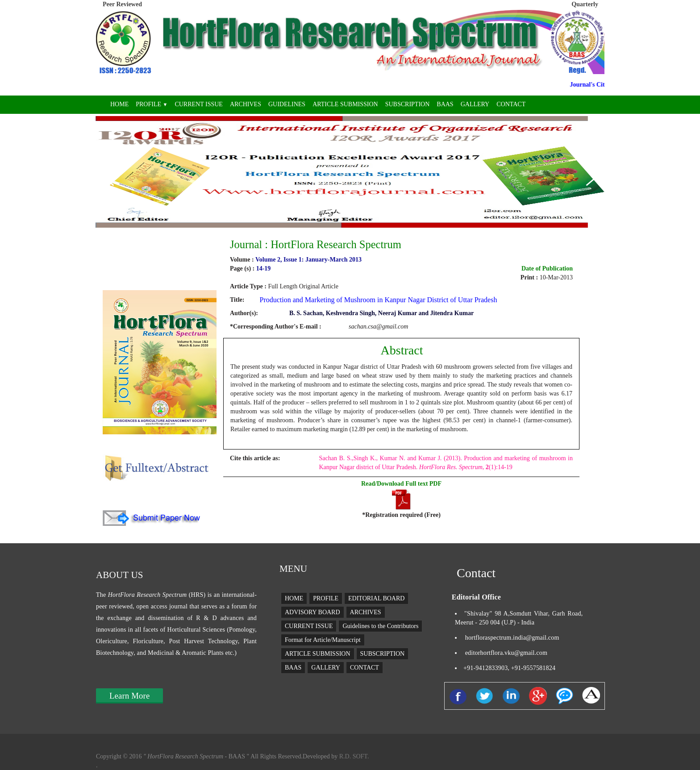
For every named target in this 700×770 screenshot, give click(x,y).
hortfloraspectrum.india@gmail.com (512, 638)
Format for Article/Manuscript (323, 640)
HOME (119, 104)
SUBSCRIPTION (408, 104)
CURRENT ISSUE (198, 104)
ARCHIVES (246, 104)
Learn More (129, 696)
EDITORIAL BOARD (376, 598)
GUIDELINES (287, 104)
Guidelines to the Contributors (380, 626)
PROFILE (152, 104)
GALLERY (475, 104)
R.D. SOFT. (353, 756)
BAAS (445, 104)
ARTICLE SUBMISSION (345, 104)
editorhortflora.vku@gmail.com (506, 653)
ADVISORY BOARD (312, 612)
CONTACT (511, 104)
